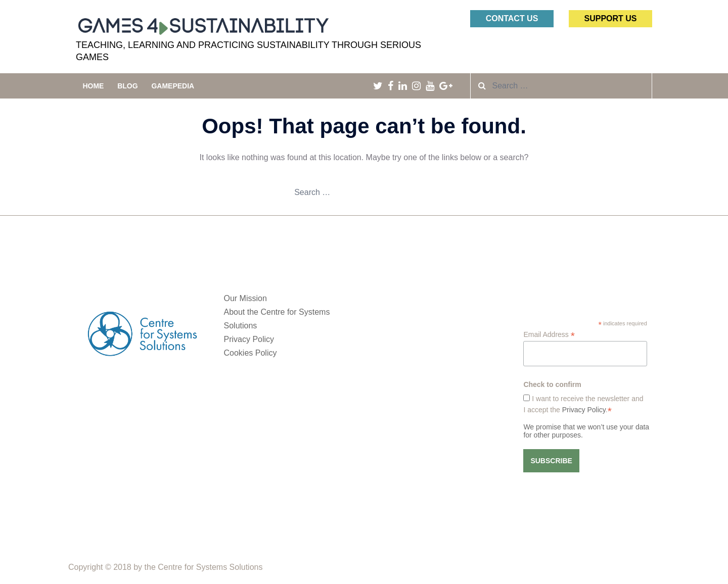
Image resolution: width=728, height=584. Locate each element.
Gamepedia (173, 86)
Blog (127, 86)
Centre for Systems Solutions (210, 567)
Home (93, 86)
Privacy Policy (249, 339)
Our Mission (245, 298)
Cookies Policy (251, 353)
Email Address (549, 335)
